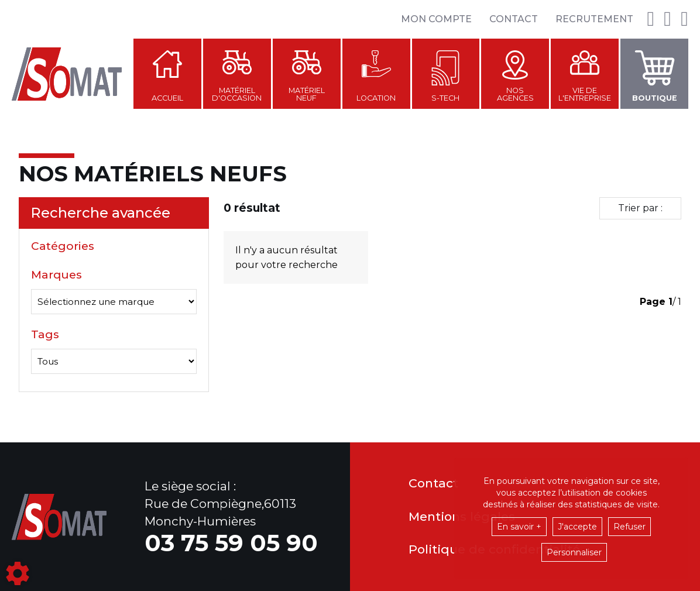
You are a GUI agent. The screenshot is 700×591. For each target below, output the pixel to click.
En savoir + (519, 527)
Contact (514, 19)
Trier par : (640, 208)
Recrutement (594, 19)
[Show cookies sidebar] (18, 573)
